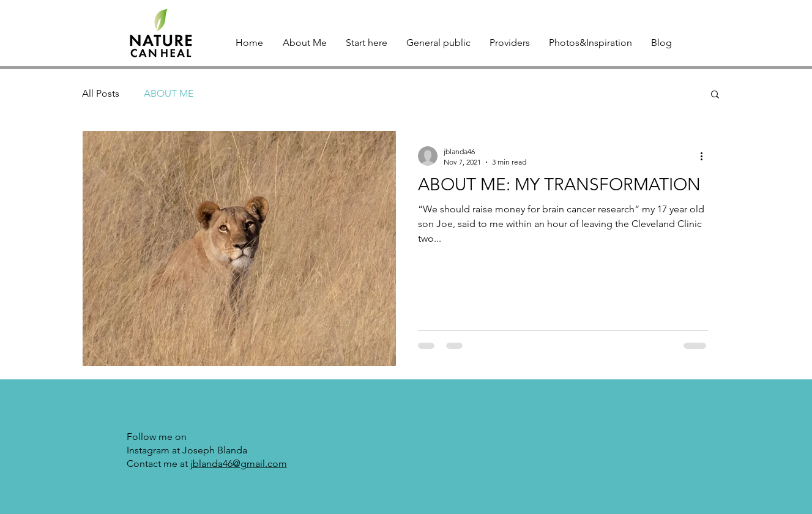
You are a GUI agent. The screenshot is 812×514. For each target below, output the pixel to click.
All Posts (101, 93)
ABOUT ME (169, 93)
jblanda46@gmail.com (239, 464)
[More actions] (706, 156)
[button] (715, 95)
